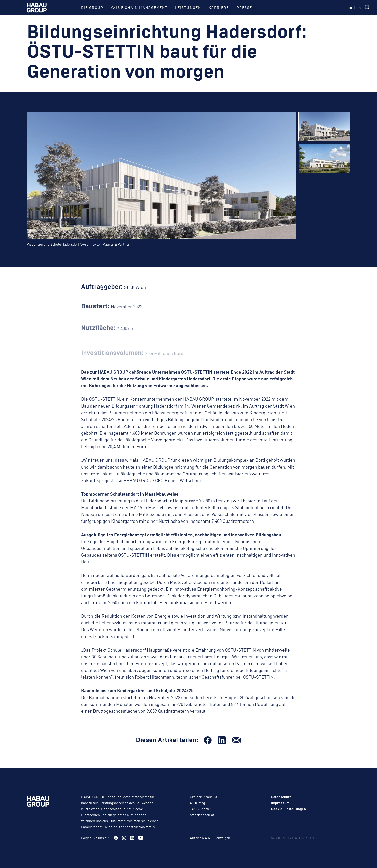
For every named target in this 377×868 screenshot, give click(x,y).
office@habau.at (202, 815)
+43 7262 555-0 (201, 809)
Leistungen (188, 7)
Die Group (92, 7)
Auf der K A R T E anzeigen (210, 838)
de (351, 8)
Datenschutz (281, 797)
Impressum (280, 803)
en (359, 8)
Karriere (219, 7)
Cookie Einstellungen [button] (289, 809)
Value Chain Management (139, 7)
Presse (244, 7)
